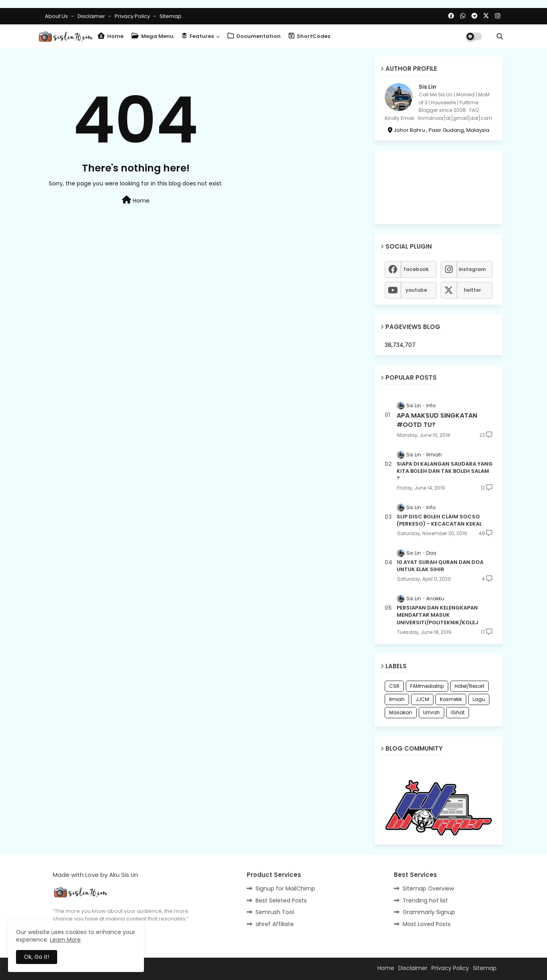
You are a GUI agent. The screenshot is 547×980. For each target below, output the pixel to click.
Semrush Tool (275, 912)
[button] (500, 36)
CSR (394, 686)
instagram (472, 269)
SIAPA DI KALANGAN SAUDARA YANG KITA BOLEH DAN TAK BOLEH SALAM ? (445, 471)
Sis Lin (427, 87)
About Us (57, 16)
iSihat (458, 712)
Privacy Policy (133, 16)
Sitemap (171, 16)
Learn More (65, 940)
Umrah (431, 712)
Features (198, 36)
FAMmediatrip (427, 686)
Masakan (401, 712)
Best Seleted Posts (281, 900)
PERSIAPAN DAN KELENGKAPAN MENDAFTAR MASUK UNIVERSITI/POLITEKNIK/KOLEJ (437, 615)
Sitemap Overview (428, 888)
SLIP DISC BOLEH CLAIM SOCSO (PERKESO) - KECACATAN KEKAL (439, 520)
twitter (472, 290)
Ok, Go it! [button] (37, 957)
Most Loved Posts (427, 924)
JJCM (422, 699)
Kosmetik (451, 699)
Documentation (254, 36)
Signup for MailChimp (285, 888)
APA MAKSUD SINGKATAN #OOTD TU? (437, 420)
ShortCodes (309, 36)
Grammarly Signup (429, 912)
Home (111, 36)
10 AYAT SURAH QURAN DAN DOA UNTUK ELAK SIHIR (440, 566)
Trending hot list (425, 900)
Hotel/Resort (469, 686)
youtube (416, 290)
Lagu (479, 699)
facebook (416, 269)
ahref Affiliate (275, 924)
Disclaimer (92, 16)
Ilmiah (397, 699)
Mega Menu (153, 36)
